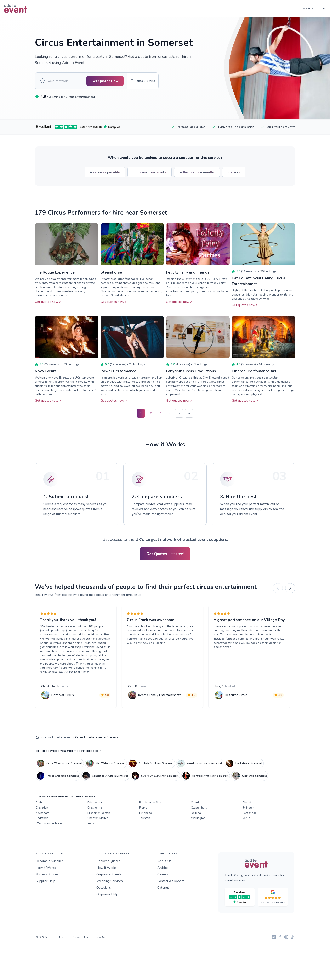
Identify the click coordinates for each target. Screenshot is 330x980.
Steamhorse (111, 272)
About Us (164, 861)
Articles (163, 868)
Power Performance (118, 371)
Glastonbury (199, 808)
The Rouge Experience (55, 272)
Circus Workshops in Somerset (60, 763)
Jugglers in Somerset (249, 776)
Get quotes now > (48, 302)
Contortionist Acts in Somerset (105, 776)
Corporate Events (109, 874)
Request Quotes (108, 861)
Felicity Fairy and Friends (188, 272)
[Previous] (278, 588)
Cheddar (248, 802)
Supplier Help (45, 881)
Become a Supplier (49, 861)
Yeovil (91, 823)
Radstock (42, 818)
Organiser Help (107, 894)
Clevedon (42, 808)
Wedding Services (110, 881)
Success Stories (47, 874)
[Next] (290, 588)
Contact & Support (171, 881)
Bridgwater (95, 802)
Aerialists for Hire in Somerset (200, 763)
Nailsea (196, 813)
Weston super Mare (49, 823)
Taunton (145, 818)
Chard (195, 802)
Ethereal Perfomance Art (254, 371)
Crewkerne (95, 808)
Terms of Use (99, 937)
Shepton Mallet (98, 818)
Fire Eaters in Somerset (244, 763)
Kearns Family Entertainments (160, 695)
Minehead (146, 813)
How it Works (46, 868)
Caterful (163, 888)
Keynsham (42, 813)
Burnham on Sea (150, 802)
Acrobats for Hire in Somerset (151, 763)
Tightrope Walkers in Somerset (205, 776)
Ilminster (248, 808)
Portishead (250, 813)
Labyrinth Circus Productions (191, 371)
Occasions (104, 888)
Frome (143, 808)
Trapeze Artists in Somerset (58, 776)
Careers (163, 874)
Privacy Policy (80, 937)
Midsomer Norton (99, 813)
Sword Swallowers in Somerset (155, 776)
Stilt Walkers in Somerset (106, 763)
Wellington (198, 818)
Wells (246, 818)
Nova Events (46, 371)
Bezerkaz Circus (62, 695)
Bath (39, 802)
